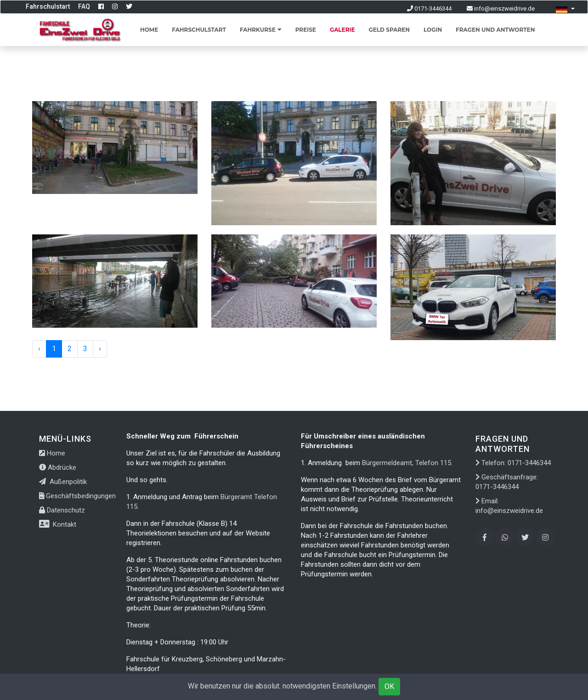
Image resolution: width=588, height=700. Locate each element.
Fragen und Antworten (495, 30)
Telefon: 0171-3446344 (513, 463)
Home (149, 30)
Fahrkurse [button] (261, 30)
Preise (306, 30)
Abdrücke (58, 467)
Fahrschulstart (48, 6)
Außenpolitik (63, 482)
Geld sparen (389, 30)
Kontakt (58, 524)
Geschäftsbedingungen (77, 496)
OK (389, 686)
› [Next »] (100, 349)
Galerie (342, 30)
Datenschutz (62, 510)
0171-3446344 (429, 9)
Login (433, 30)
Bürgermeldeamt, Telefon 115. (406, 463)
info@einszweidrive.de (501, 9)
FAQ (84, 6)
